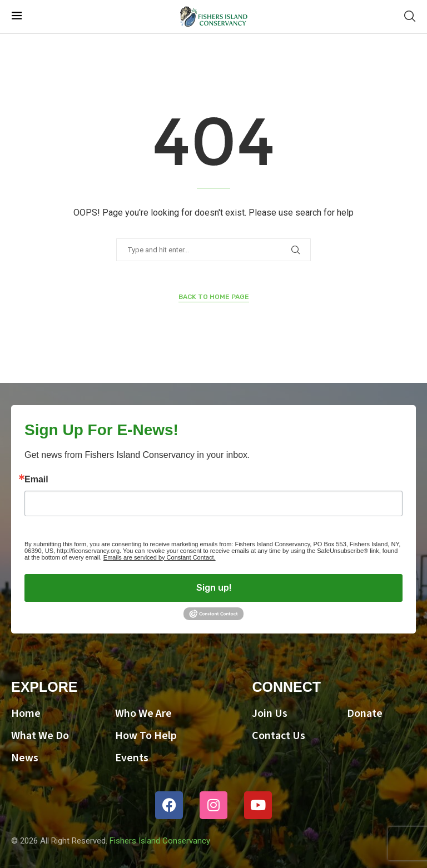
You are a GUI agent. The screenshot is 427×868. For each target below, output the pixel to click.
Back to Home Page (214, 297)
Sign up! (214, 588)
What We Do (40, 736)
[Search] (410, 17)
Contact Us (279, 736)
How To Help (146, 736)
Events (132, 758)
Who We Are (143, 714)
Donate (365, 714)
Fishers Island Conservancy (160, 841)
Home (26, 714)
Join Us (270, 714)
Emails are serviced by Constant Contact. (160, 557)
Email (36, 480)
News (25, 758)
